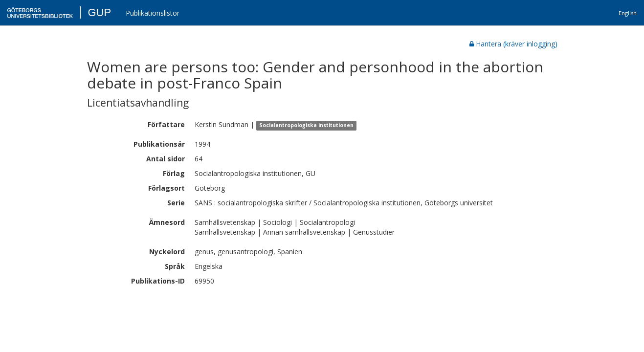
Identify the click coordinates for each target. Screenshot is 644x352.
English (628, 13)
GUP (99, 12)
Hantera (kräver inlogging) (513, 44)
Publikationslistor (153, 13)
